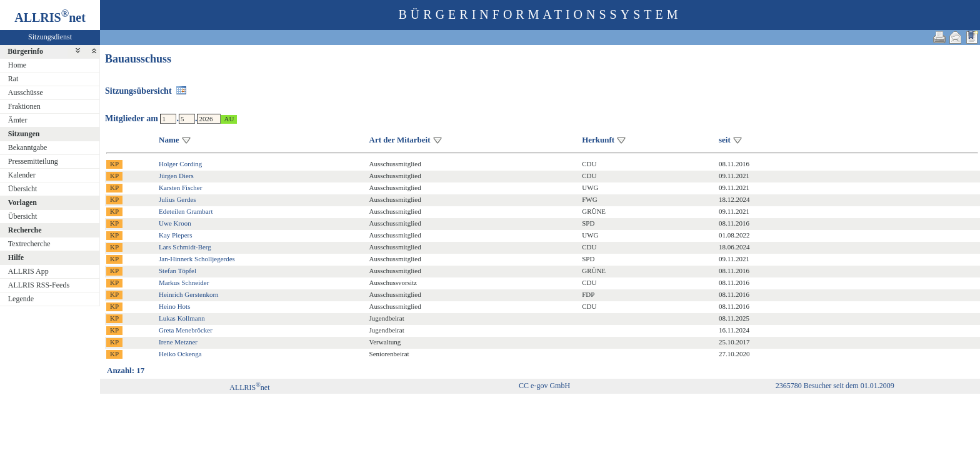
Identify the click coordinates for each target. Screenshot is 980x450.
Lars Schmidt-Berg (185, 247)
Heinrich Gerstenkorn (189, 294)
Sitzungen (24, 134)
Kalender (22, 175)
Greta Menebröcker (186, 330)
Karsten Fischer (180, 187)
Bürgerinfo (25, 51)
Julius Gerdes (177, 199)
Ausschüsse (26, 92)
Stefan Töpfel (177, 271)
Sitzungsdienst (50, 37)
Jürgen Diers (176, 176)
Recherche (25, 230)
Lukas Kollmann (182, 318)
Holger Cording (180, 164)
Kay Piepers (175, 235)
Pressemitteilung (33, 161)
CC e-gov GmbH (544, 386)
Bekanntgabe (28, 147)
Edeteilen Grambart (186, 211)
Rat (13, 79)
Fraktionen (24, 106)
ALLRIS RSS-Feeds (39, 285)
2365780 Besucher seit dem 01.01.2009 (835, 386)
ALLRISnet (249, 387)
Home (17, 65)
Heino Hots (174, 306)
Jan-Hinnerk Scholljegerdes (197, 259)
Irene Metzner (178, 342)
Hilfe (16, 257)
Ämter (18, 120)
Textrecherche (29, 244)
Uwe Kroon (175, 223)
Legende (21, 299)
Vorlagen (22, 202)
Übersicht (23, 189)
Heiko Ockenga (180, 354)
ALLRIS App (28, 271)
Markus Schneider (184, 282)
